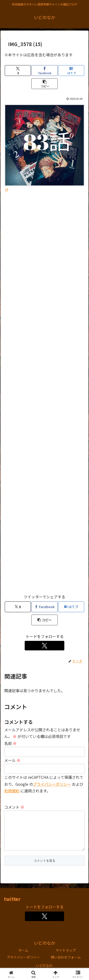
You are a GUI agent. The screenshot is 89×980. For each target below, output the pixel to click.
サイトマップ (66, 958)
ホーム (23, 958)
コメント (14, 807)
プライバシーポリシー (52, 784)
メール (12, 760)
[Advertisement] (44, 396)
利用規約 (12, 791)
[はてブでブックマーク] (71, 71)
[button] (44, 84)
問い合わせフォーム (66, 965)
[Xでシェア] (18, 71)
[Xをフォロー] (45, 646)
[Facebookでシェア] (44, 71)
